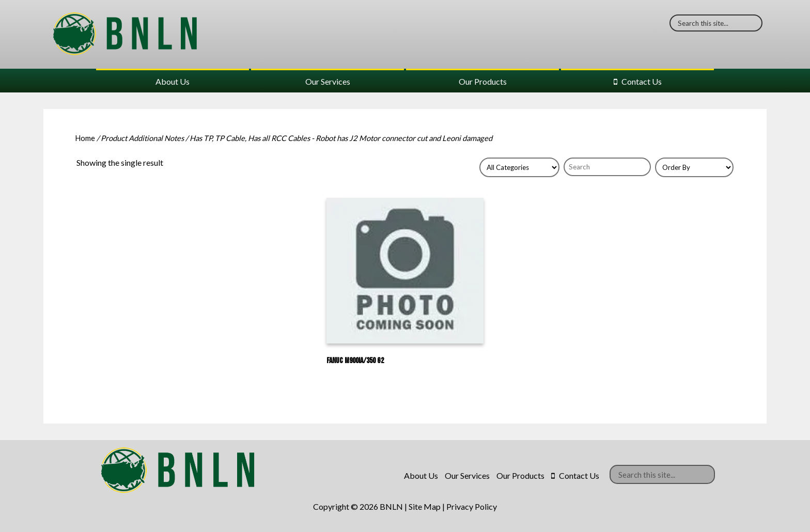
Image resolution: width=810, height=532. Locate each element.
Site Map (425, 506)
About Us (173, 81)
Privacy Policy (472, 506)
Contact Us (642, 81)
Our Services (328, 81)
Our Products (483, 81)
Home (85, 138)
